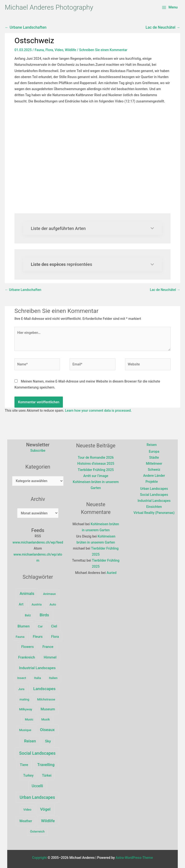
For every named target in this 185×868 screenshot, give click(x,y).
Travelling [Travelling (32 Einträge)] (46, 765)
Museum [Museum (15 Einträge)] (48, 709)
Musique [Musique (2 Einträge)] (25, 730)
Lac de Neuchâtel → (163, 27)
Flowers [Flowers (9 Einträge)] (27, 647)
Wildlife (70, 50)
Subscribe (38, 451)
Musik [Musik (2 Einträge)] (45, 719)
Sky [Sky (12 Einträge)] (48, 741)
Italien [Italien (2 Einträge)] (53, 678)
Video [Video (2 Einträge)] (27, 810)
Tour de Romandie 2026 (96, 458)
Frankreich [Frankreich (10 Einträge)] (26, 657)
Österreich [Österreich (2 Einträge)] (37, 831)
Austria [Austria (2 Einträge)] (37, 604)
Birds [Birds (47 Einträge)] (44, 615)
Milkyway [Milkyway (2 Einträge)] (26, 709)
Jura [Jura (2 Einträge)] (21, 689)
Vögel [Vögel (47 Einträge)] (45, 809)
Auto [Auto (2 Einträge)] (53, 604)
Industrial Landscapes (154, 501)
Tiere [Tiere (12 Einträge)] (24, 765)
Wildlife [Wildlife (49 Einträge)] (48, 821)
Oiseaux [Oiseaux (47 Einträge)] (47, 730)
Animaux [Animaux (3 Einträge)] (50, 594)
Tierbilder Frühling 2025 (96, 470)
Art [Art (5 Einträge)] (21, 604)
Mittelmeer (154, 464)
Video (59, 50)
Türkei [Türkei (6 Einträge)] (47, 775)
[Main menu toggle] (170, 7)
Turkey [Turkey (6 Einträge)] (28, 775)
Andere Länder (154, 476)
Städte (154, 458)
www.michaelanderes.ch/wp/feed (38, 542)
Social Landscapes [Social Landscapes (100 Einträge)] (37, 753)
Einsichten (154, 507)
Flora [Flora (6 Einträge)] (55, 637)
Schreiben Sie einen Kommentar (103, 50)
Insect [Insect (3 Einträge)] (22, 678)
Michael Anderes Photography (49, 7)
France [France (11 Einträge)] (48, 647)
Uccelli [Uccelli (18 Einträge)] (37, 786)
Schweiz (154, 470)
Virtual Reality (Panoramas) (154, 513)
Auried (111, 573)
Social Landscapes (154, 495)
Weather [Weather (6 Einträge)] (26, 821)
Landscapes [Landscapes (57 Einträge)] (44, 689)
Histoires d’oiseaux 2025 (96, 464)
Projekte (152, 482)
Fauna (39, 50)
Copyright (39, 858)
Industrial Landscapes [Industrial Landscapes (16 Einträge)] (37, 668)
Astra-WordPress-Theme (134, 858)
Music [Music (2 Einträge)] (29, 719)
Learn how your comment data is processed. (98, 410)
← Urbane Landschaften (26, 27)
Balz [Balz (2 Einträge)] (28, 615)
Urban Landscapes (154, 489)
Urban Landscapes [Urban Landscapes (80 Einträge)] (37, 797)
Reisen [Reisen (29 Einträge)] (30, 741)
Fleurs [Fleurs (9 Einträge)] (38, 637)
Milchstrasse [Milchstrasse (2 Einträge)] (46, 699)
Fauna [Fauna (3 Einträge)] (20, 637)
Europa (154, 451)
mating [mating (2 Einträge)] (24, 699)
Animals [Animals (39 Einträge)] (27, 594)
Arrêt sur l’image (96, 476)
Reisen (152, 445)
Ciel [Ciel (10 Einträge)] (54, 626)
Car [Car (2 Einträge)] (40, 626)
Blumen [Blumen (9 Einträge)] (24, 626)
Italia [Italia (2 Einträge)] (37, 678)
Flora (49, 50)
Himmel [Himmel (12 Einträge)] (50, 657)
